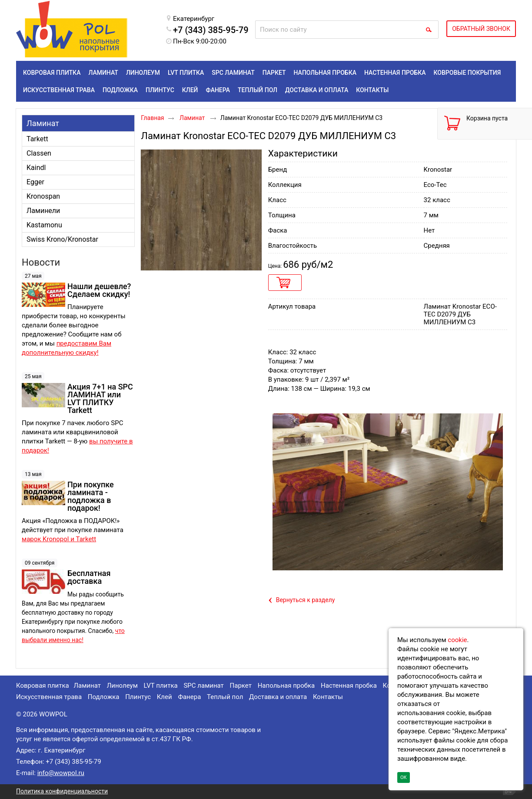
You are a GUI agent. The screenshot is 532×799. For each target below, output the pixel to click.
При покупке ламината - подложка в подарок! (91, 496)
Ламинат (43, 123)
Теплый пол (225, 697)
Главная (152, 118)
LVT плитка (161, 686)
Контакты (328, 697)
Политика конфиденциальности (62, 791)
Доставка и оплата (278, 697)
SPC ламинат (203, 686)
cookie (457, 640)
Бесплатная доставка (89, 577)
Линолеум (122, 686)
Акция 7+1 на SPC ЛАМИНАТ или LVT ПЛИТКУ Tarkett (100, 398)
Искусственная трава (49, 697)
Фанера (189, 697)
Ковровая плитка (43, 686)
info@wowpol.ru (61, 773)
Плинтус (138, 697)
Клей (165, 697)
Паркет (241, 686)
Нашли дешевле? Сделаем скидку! (99, 290)
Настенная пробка (349, 686)
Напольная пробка (286, 686)
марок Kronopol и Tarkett (59, 539)
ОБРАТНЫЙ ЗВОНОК (481, 29)
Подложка (104, 697)
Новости (41, 262)
